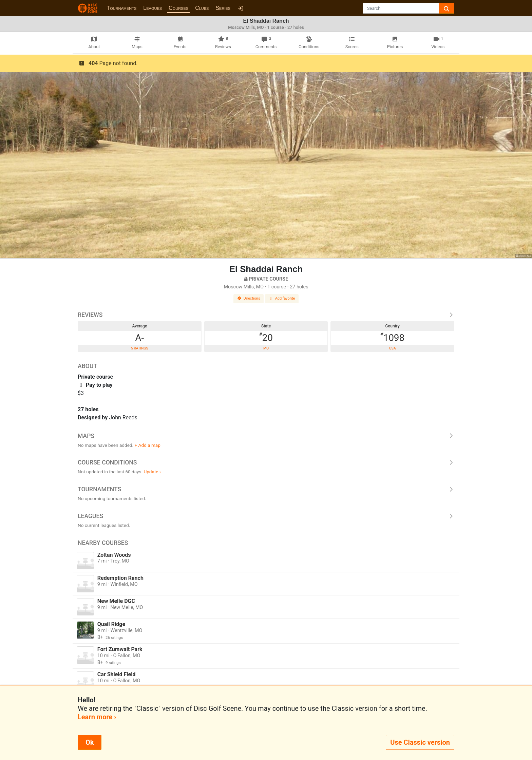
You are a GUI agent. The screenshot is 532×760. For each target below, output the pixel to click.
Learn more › (97, 717)
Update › (152, 472)
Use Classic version (420, 742)
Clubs (202, 8)
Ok (90, 742)
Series (223, 8)
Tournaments (121, 8)
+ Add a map (148, 445)
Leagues (153, 8)
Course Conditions (266, 462)
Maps (266, 436)
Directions (249, 298)
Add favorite (282, 298)
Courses (178, 8)
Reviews (266, 315)
